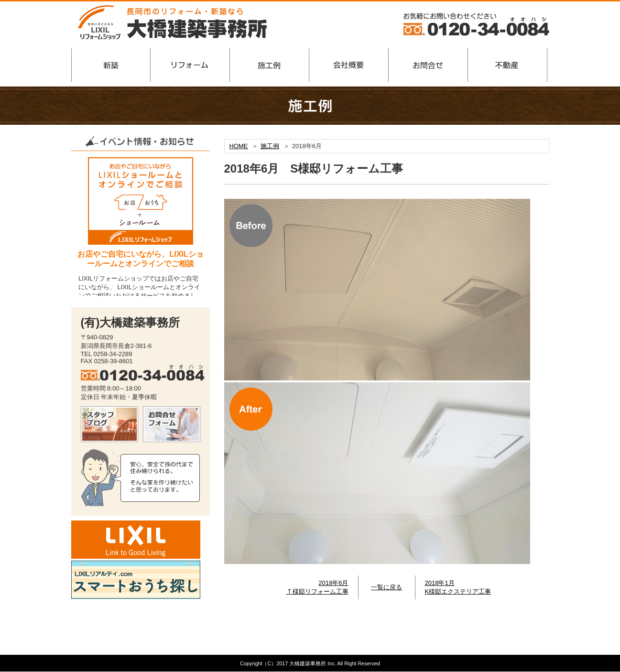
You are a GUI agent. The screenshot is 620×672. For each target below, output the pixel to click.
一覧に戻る (386, 587)
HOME (239, 146)
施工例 (270, 146)
